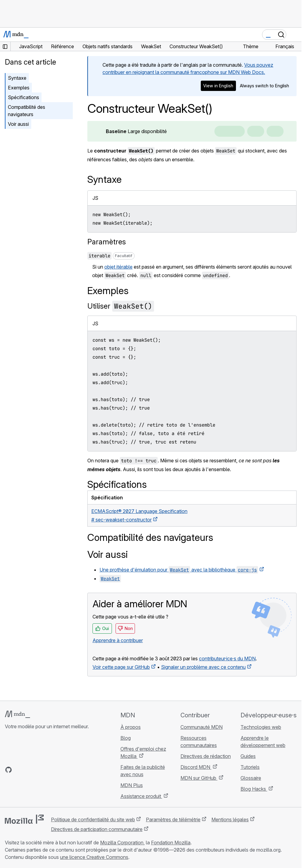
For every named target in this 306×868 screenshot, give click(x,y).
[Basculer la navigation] (294, 35)
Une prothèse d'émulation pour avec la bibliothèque (179, 570)
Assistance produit (141, 796)
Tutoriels (250, 767)
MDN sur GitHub (199, 778)
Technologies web (261, 727)
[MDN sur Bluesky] (19, 770)
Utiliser (121, 306)
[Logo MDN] (17, 714)
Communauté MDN (202, 727)
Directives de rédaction (206, 756)
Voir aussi (18, 124)
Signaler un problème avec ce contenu (203, 667)
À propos (131, 727)
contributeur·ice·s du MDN (227, 659)
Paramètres (107, 242)
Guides (248, 756)
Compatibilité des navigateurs (27, 111)
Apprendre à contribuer (118, 640)
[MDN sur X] (30, 770)
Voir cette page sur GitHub (121, 667)
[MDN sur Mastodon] (41, 770)
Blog (126, 738)
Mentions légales (230, 819)
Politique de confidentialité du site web (93, 819)
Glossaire (251, 778)
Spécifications (24, 97)
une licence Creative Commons (94, 857)
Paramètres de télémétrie (173, 819)
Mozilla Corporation (122, 843)
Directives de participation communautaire (97, 829)
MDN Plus (132, 785)
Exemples (19, 88)
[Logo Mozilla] (24, 819)
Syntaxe (17, 78)
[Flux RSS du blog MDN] (52, 770)
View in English (218, 86)
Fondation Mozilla (171, 843)
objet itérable (118, 267)
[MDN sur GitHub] (8, 770)
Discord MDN (196, 767)
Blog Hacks (254, 789)
